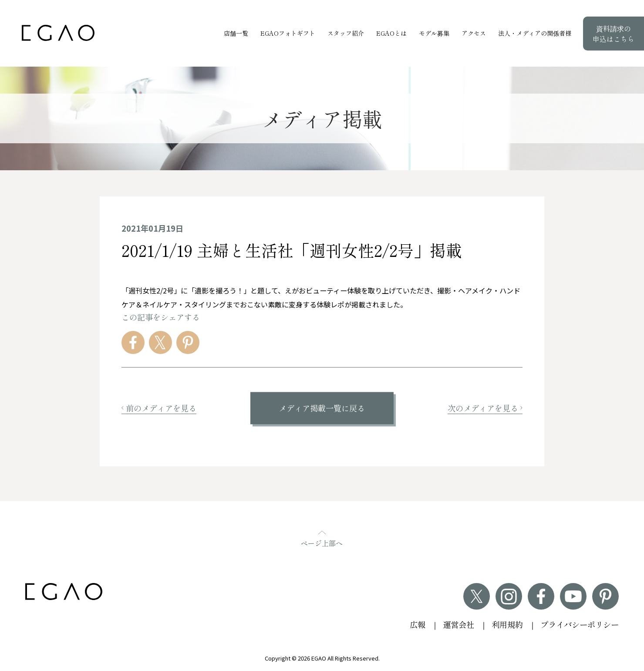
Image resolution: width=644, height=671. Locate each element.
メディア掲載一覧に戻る (322, 408)
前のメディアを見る (159, 408)
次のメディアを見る (485, 408)
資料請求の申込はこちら (614, 34)
